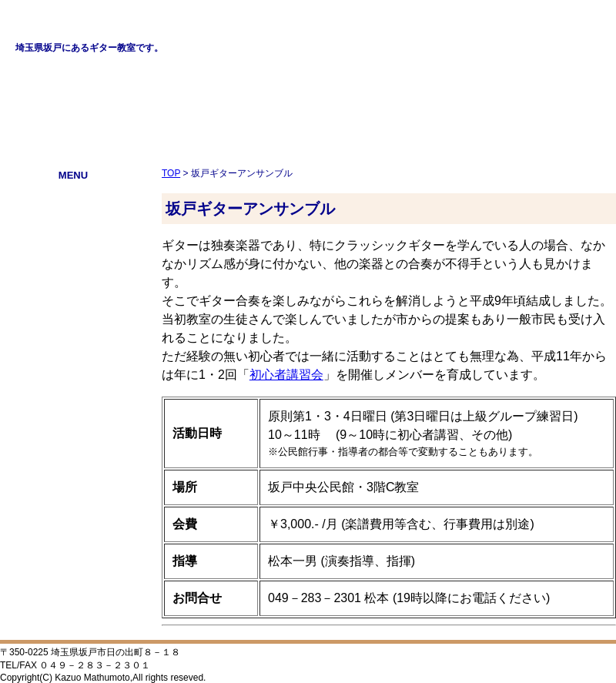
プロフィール (73, 194)
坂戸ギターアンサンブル (74, 278)
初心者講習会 (73, 298)
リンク (74, 319)
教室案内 (73, 215)
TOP (171, 173)
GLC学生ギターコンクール (73, 236)
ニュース (73, 257)
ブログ (74, 340)
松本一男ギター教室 (99, 24)
